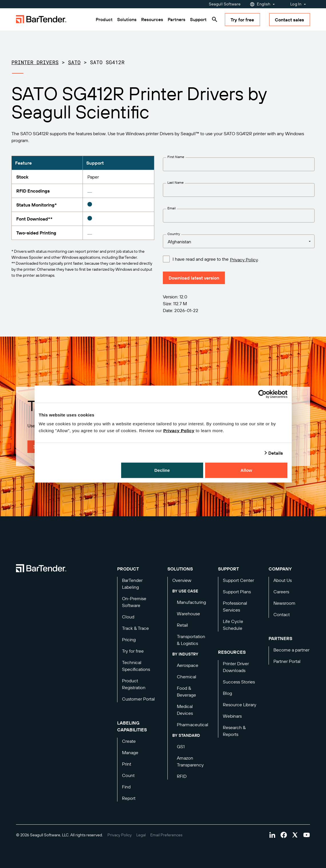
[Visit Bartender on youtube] (307, 835)
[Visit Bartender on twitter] (295, 835)
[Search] (215, 19)
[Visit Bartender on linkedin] (272, 835)
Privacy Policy (179, 431)
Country (174, 234)
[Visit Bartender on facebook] (284, 835)
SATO (74, 62)
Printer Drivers (35, 62)
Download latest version (194, 278)
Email (172, 208)
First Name (176, 157)
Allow (246, 470)
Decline (162, 470)
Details (276, 453)
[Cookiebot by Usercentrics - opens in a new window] (262, 394)
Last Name (176, 182)
